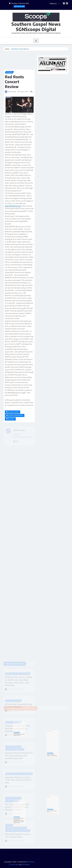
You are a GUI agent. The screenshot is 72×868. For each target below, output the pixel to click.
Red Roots (11, 462)
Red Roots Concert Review (20, 49)
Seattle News (15, 865)
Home (7, 49)
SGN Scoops (12, 134)
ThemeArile (26, 865)
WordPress (31, 862)
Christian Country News (15, 458)
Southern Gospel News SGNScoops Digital (36, 27)
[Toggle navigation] (36, 41)
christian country (13, 455)
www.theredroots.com (13, 249)
